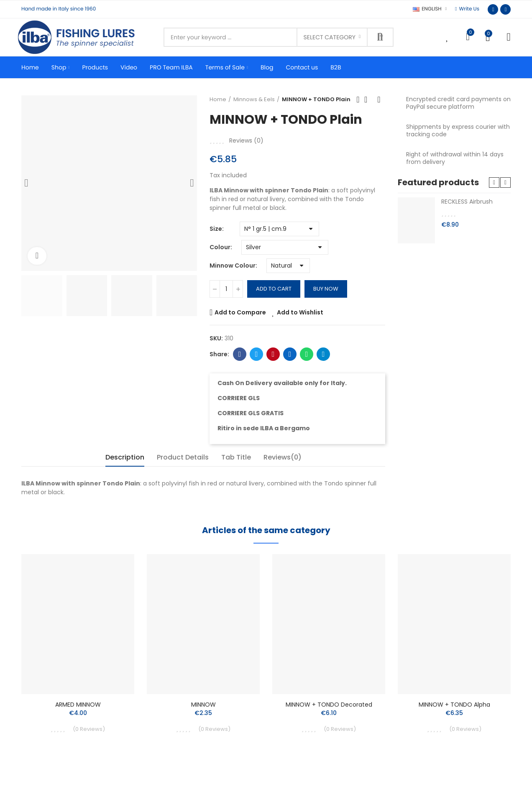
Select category (330, 37)
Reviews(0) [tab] (283, 457)
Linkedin (290, 354)
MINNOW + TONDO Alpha (454, 705)
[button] (467, 9)
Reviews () (246, 140)
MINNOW (203, 705)
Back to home (368, 100)
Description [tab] (125, 457)
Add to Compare (240, 312)
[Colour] (285, 247)
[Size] (279, 229)
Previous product (358, 100)
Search (380, 37)
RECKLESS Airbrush (467, 202)
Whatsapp (307, 354)
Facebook (240, 354)
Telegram (324, 354)
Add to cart (274, 289)
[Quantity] (226, 289)
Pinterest (273, 354)
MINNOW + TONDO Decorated (329, 705)
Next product (379, 100)
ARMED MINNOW (78, 705)
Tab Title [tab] (236, 457)
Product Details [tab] (183, 457)
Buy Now (326, 289)
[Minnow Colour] (288, 266)
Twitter (257, 354)
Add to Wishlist (300, 312)
